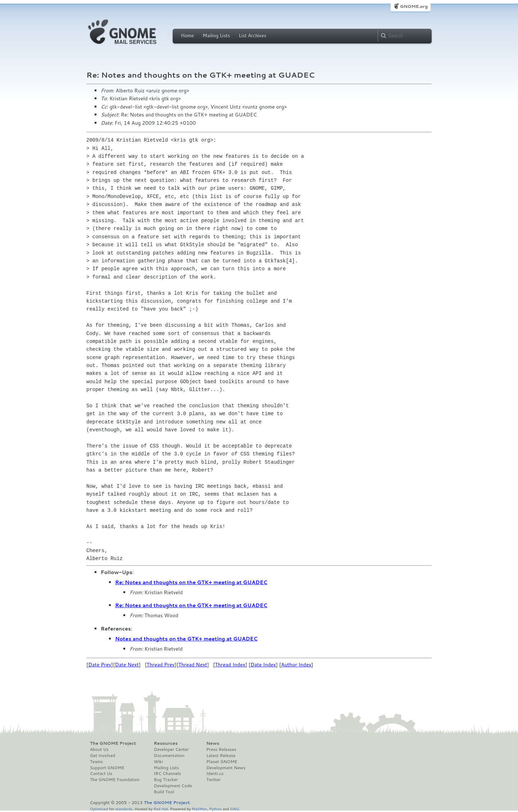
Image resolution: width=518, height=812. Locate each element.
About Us (99, 749)
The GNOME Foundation (115, 780)
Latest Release (221, 756)
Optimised (99, 809)
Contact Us (101, 774)
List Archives (253, 36)
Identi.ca (215, 774)
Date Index (263, 665)
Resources (166, 743)
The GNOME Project (113, 743)
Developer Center (171, 749)
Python (215, 809)
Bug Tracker (166, 780)
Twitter (213, 780)
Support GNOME (107, 768)
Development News (226, 768)
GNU (235, 809)
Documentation (169, 756)
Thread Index (230, 665)
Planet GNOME (222, 762)
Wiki (158, 762)
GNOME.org (414, 6)
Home (187, 36)
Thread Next (193, 665)
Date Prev (100, 665)
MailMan (199, 809)
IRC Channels (168, 774)
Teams (96, 762)
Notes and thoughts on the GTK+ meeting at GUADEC (186, 639)
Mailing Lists (216, 36)
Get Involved (103, 756)
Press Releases (221, 749)
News (213, 743)
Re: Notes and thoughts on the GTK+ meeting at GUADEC (191, 582)
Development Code (173, 786)
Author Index (296, 665)
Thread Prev (161, 665)
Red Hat (161, 809)
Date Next (127, 665)
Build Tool (164, 792)
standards (124, 809)
